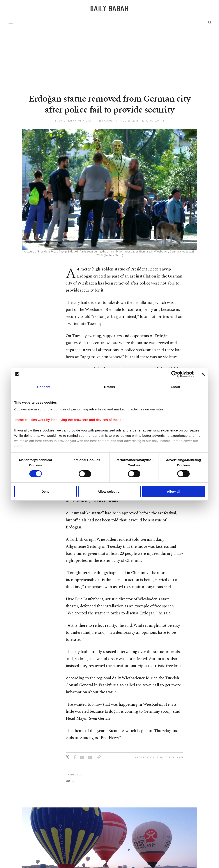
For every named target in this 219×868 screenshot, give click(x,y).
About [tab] (175, 387)
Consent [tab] (44, 387)
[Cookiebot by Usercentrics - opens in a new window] (174, 374)
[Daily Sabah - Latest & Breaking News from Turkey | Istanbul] (109, 8)
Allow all (174, 491)
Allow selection (109, 491)
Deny (45, 491)
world (70, 781)
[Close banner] (203, 374)
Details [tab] (109, 387)
